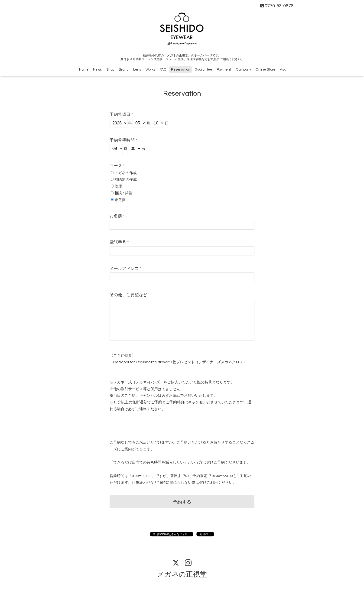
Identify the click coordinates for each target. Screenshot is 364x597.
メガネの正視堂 (182, 574)
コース (117, 166)
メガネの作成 (126, 173)
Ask (283, 70)
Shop (110, 70)
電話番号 (119, 242)
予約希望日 (121, 115)
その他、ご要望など (128, 295)
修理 (118, 186)
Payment (224, 70)
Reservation (181, 70)
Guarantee (203, 70)
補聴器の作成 (126, 180)
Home (84, 70)
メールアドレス (125, 269)
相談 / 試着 (123, 193)
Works (150, 70)
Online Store (265, 70)
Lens (137, 70)
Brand (124, 70)
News (97, 70)
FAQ (163, 70)
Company (243, 70)
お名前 (117, 216)
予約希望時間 (123, 140)
